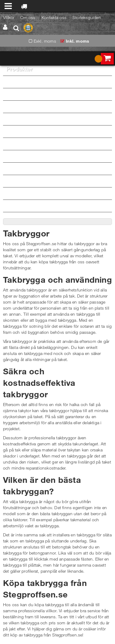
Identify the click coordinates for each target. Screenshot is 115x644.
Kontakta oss (54, 17)
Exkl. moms (45, 41)
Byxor (59, 81)
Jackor (59, 94)
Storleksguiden (87, 17)
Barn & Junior (19, 156)
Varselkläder (59, 131)
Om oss (28, 17)
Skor (59, 181)
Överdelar (59, 106)
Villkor (9, 17)
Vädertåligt (16, 169)
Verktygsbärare (59, 193)
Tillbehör (59, 205)
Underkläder (59, 119)
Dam (11, 144)
